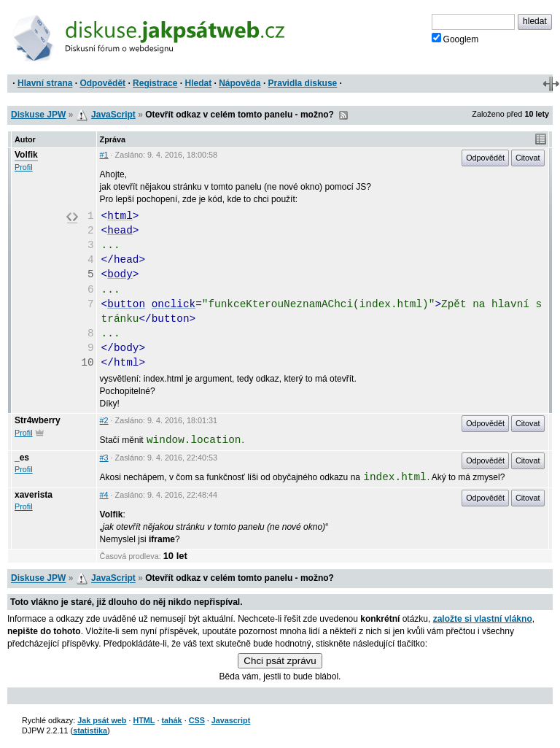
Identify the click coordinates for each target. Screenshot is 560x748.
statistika (90, 730)
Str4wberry (38, 420)
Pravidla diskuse (303, 83)
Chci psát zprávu (280, 661)
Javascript (231, 720)
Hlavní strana (45, 83)
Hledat (198, 83)
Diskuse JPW (38, 115)
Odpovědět (102, 83)
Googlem (455, 39)
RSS (343, 115)
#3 (104, 458)
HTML (144, 720)
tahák (171, 720)
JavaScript (113, 115)
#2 (104, 420)
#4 (104, 495)
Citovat (528, 158)
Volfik (26, 155)
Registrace (155, 83)
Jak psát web (102, 720)
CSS (197, 720)
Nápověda (240, 83)
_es (22, 458)
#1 (104, 155)
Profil (24, 167)
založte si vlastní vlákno (483, 619)
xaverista (34, 495)
